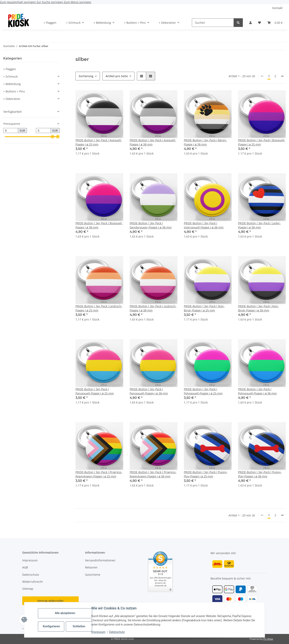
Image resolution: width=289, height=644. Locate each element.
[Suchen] (213, 23)
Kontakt (277, 8)
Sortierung (86, 76)
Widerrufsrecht (33, 582)
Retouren (91, 567)
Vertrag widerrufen (50, 601)
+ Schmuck (10, 76)
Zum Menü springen (78, 2)
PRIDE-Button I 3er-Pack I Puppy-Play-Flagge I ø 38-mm (260, 474)
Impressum (98, 632)
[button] (250, 23)
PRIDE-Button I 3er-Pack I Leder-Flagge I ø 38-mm (259, 225)
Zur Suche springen (50, 2)
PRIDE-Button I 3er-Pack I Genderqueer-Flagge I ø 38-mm (151, 225)
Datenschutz (117, 632)
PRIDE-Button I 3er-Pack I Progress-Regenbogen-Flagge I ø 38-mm (153, 474)
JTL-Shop (268, 639)
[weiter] (282, 76)
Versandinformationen (100, 560)
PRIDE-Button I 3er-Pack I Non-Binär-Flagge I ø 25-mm (204, 308)
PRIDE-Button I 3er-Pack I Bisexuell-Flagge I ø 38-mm (99, 225)
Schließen (79, 626)
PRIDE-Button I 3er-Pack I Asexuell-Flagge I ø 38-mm (153, 142)
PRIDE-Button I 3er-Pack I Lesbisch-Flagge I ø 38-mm (153, 308)
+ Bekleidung (12, 84)
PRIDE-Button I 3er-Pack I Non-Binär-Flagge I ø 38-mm (258, 308)
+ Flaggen (10, 69)
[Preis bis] (43, 131)
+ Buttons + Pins (14, 91)
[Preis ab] (11, 131)
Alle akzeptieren (65, 613)
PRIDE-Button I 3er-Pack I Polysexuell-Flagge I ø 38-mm (257, 391)
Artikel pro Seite (117, 76)
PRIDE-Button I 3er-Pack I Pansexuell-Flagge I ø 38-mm (149, 391)
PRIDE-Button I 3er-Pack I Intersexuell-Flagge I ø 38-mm (204, 225)
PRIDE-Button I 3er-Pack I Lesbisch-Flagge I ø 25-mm (99, 308)
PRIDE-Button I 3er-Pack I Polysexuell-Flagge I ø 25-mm (203, 391)
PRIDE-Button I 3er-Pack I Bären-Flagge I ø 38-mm (205, 142)
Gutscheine (93, 575)
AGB (25, 567)
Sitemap (28, 589)
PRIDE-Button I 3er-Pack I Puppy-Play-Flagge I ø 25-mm (206, 474)
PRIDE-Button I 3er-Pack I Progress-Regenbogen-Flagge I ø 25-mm (99, 474)
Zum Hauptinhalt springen (18, 2)
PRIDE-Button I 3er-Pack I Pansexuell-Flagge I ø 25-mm (95, 391)
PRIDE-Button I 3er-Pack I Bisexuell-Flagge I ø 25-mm (262, 142)
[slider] (53, 137)
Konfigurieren (51, 626)
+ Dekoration (12, 99)
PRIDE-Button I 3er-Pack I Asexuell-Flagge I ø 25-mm (99, 142)
